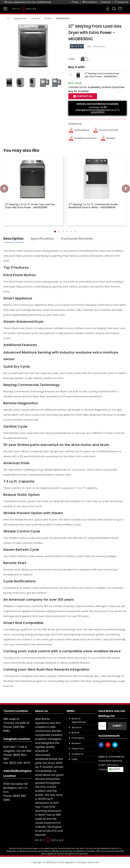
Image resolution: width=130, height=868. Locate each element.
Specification (42, 239)
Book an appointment (79, 720)
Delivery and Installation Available (97, 104)
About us (76, 727)
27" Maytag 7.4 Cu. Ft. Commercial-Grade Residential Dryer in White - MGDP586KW (93, 206)
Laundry (35, 18)
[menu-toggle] (5, 9)
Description (13, 239)
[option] (33, 45)
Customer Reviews (77, 239)
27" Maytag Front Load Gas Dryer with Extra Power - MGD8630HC (102, 75)
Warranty (111, 138)
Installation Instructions (85, 138)
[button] (55, 232)
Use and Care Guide (108, 130)
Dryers (48, 18)
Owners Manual (82, 130)
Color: (72, 59)
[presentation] (4, 189)
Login (74, 759)
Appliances (20, 18)
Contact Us (84, 96)
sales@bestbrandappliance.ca (94, 110)
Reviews (76, 743)
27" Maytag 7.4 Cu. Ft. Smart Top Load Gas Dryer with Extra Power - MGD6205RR (30, 206)
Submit (117, 726)
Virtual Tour (78, 749)
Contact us (78, 754)
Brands (75, 733)
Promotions (78, 738)
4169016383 (98, 112)
